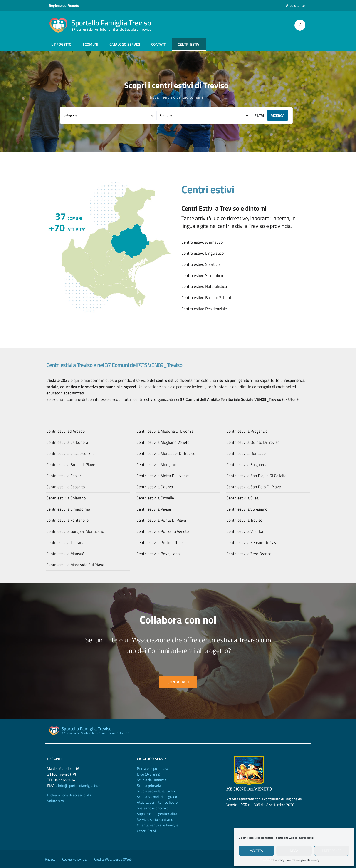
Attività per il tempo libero (157, 802)
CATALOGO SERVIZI (125, 44)
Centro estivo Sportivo (201, 264)
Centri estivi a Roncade (246, 453)
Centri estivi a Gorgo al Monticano (75, 531)
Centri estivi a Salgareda (247, 465)
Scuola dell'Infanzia (152, 780)
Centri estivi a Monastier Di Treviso (166, 453)
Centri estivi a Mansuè (65, 554)
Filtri (259, 115)
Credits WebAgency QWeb (113, 859)
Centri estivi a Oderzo (155, 487)
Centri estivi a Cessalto (66, 487)
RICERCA (278, 115)
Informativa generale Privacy (303, 860)
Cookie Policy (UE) (75, 859)
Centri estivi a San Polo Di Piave (254, 487)
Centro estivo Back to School (206, 298)
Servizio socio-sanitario (155, 819)
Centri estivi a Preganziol (247, 431)
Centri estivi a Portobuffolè (159, 542)
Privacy (50, 859)
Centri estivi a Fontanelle (67, 520)
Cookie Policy (277, 860)
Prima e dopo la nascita (155, 768)
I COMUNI (90, 44)
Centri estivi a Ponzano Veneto (163, 531)
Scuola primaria (149, 786)
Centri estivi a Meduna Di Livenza (165, 431)
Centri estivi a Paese (154, 509)
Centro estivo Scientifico (202, 276)
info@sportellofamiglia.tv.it (79, 786)
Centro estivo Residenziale (204, 309)
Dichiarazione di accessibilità (69, 795)
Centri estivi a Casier (64, 476)
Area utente (295, 5)
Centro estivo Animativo (202, 242)
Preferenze (332, 851)
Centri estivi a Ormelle (155, 498)
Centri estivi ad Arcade (66, 431)
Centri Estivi (146, 831)
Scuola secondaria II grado (157, 797)
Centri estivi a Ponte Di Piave (161, 520)
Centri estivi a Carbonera (67, 442)
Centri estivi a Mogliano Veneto (163, 442)
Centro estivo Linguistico (203, 253)
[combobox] (108, 115)
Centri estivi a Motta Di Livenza (163, 476)
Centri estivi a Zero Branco (249, 554)
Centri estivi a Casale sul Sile (70, 453)
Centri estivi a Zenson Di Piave (252, 542)
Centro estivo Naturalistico (204, 286)
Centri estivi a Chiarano (66, 498)
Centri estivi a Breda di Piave (71, 465)
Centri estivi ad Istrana (65, 542)
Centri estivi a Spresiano (247, 509)
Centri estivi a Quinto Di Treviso (253, 442)
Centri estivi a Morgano (156, 465)
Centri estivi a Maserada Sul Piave (75, 565)
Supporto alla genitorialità (157, 814)
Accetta (256, 851)
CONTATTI (159, 44)
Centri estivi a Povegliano (158, 554)
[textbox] (108, 115)
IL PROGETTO (61, 44)
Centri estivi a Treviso (244, 520)
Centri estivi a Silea (242, 498)
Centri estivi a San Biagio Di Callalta (256, 476)
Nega (294, 851)
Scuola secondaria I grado (156, 791)
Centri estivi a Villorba (245, 531)
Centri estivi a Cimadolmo (68, 509)
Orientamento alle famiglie (158, 825)
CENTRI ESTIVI (189, 44)
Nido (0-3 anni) (148, 774)
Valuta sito (56, 801)
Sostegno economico (153, 808)
